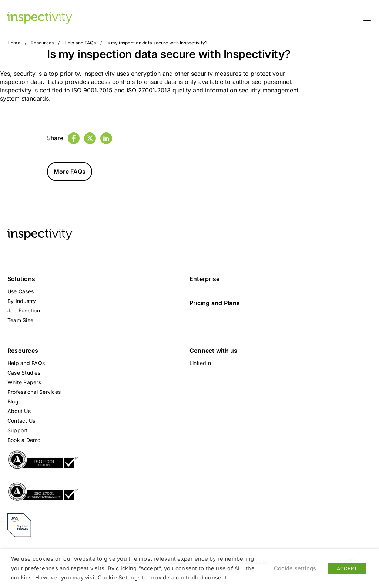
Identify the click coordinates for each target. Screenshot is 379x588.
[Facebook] (74, 138)
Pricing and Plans (215, 303)
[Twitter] (90, 138)
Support (18, 430)
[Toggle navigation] (367, 18)
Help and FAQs (80, 43)
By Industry (22, 301)
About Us (19, 411)
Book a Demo (24, 440)
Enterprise (204, 279)
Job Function (24, 310)
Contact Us (21, 421)
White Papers (24, 382)
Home (14, 43)
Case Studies (24, 373)
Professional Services (34, 392)
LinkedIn (200, 363)
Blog (13, 401)
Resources (42, 43)
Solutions (21, 279)
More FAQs (70, 172)
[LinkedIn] (106, 138)
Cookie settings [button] (295, 568)
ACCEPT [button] (347, 568)
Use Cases (21, 291)
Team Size (20, 320)
